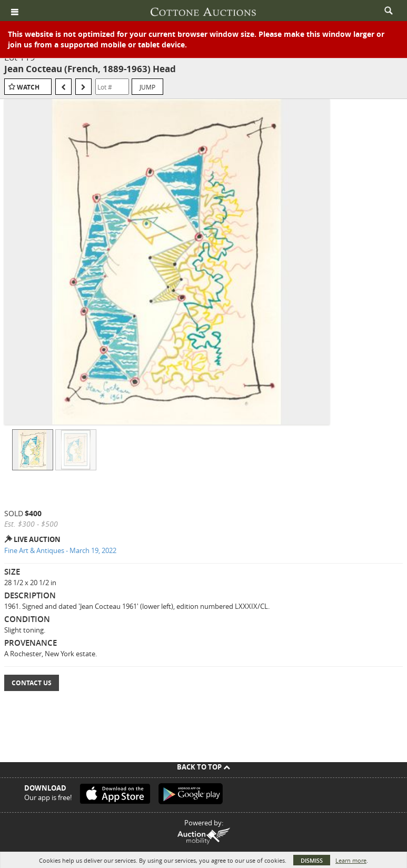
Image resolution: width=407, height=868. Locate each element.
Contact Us (32, 683)
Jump (147, 87)
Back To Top (203, 767)
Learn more (351, 860)
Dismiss (312, 860)
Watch (28, 87)
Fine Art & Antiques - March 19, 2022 (60, 550)
